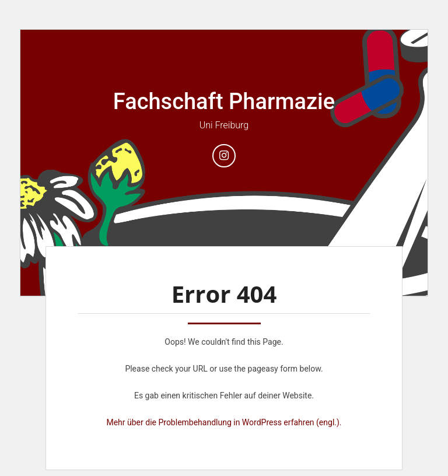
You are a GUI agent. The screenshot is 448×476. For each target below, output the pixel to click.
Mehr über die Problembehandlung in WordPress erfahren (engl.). (224, 422)
